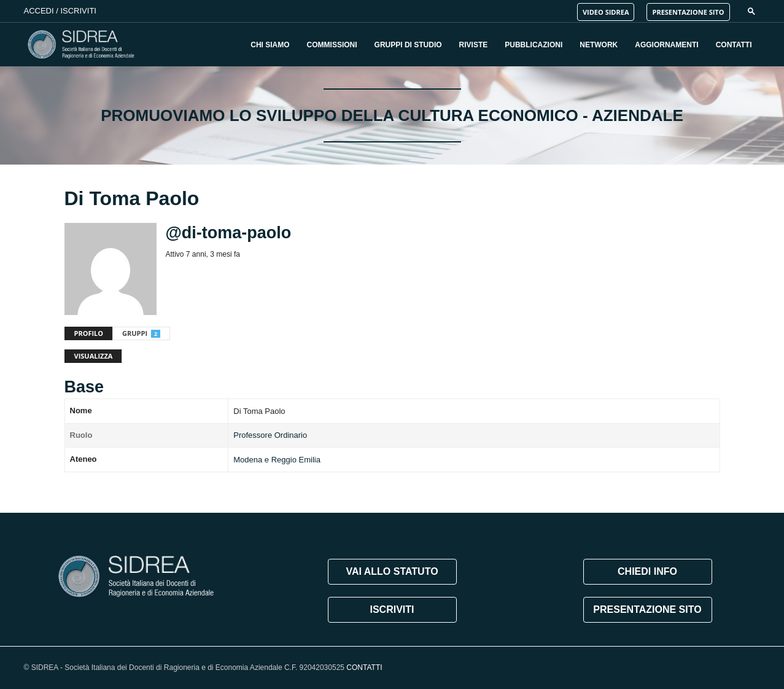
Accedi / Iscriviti (60, 11)
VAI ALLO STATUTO (392, 571)
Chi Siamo (270, 45)
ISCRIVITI (392, 609)
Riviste (474, 45)
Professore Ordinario (270, 435)
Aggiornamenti (666, 45)
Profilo (89, 333)
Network (599, 45)
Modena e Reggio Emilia (277, 460)
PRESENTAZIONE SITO (688, 12)
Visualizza (94, 356)
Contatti (734, 45)
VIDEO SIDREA (606, 12)
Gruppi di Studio (408, 45)
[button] (751, 11)
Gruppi (141, 333)
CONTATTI (364, 668)
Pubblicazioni (534, 45)
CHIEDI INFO (647, 571)
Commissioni (332, 45)
